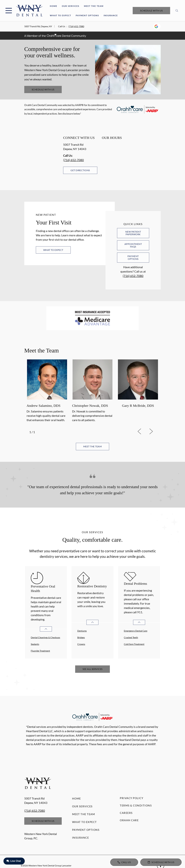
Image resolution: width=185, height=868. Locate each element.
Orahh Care (129, 820)
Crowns (81, 644)
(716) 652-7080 (76, 26)
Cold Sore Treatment (134, 644)
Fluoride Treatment (40, 651)
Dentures (82, 631)
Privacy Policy (132, 798)
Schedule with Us (151, 10)
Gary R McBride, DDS (138, 406)
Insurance (111, 15)
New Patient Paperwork (133, 233)
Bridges (81, 637)
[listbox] (92, 391)
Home (54, 6)
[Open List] (46, 629)
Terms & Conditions (136, 805)
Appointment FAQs (133, 245)
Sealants (35, 644)
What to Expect (60, 15)
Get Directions (80, 170)
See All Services (92, 669)
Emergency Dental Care (136, 631)
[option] (47, 391)
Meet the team (92, 446)
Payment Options (87, 15)
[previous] (143, 431)
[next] (155, 431)
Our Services (71, 6)
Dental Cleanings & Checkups (45, 637)
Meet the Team (94, 6)
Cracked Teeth (131, 637)
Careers (126, 813)
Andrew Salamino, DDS (44, 406)
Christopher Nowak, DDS (90, 406)
